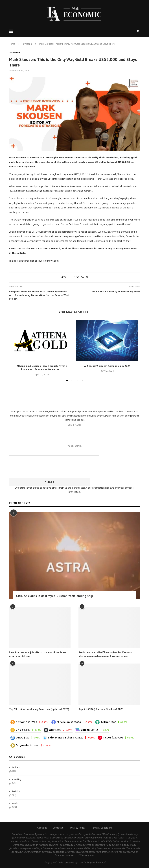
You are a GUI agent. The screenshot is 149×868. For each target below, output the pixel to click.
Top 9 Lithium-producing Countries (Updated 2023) (39, 709)
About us (42, 828)
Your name (74, 429)
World (15, 804)
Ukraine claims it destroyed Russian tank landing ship (55, 596)
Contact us (59, 828)
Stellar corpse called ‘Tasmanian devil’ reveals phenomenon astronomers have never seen (106, 654)
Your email (74, 450)
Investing (27, 44)
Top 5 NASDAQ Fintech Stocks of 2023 (101, 709)
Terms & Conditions (102, 828)
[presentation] (74, 466)
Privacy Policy (78, 828)
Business (16, 768)
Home (12, 44)
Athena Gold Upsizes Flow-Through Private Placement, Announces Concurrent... (42, 368)
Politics (16, 792)
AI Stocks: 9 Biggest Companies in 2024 (107, 366)
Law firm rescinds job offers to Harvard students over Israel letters (38, 654)
